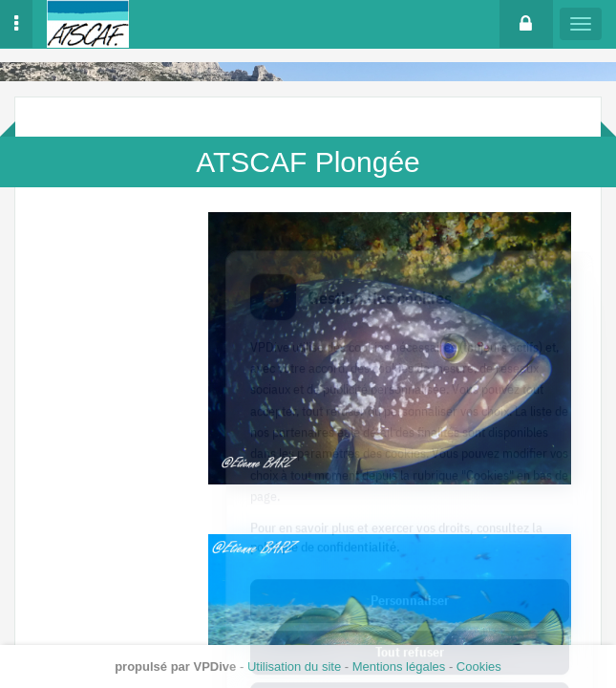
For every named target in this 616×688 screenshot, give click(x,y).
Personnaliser (410, 518)
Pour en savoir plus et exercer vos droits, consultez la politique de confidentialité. (396, 455)
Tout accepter (410, 621)
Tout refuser (410, 570)
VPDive (215, 666)
